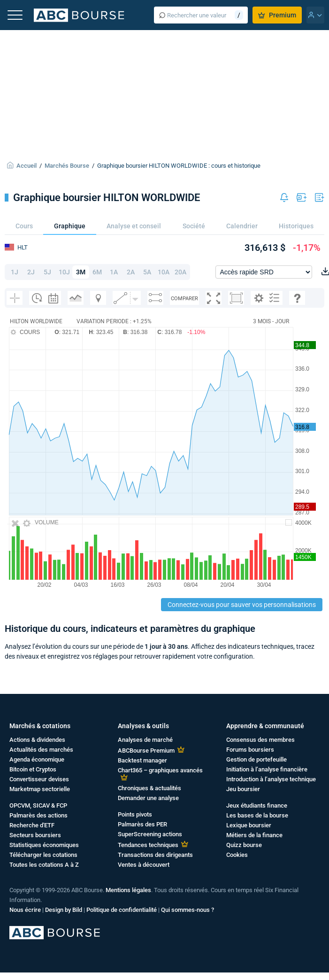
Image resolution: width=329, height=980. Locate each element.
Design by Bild (64, 910)
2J (31, 272)
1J (15, 272)
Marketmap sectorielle (40, 789)
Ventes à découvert (144, 865)
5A (147, 272)
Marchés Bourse (67, 166)
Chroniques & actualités (149, 788)
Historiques (296, 226)
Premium (277, 15)
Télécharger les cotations (43, 855)
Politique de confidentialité (122, 910)
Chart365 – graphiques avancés (160, 770)
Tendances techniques (148, 845)
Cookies (237, 855)
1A (114, 272)
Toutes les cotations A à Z (44, 865)
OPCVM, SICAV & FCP (38, 805)
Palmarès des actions (38, 815)
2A (131, 272)
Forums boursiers (250, 750)
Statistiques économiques (44, 845)
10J (64, 272)
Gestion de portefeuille (256, 759)
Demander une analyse (148, 798)
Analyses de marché (145, 740)
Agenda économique (37, 759)
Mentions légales (128, 890)
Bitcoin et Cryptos (33, 769)
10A (164, 272)
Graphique (70, 226)
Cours (24, 226)
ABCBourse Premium (146, 751)
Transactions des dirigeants (155, 855)
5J (47, 272)
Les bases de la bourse (257, 815)
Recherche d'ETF (32, 825)
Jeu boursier (243, 789)
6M (97, 272)
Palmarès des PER (142, 824)
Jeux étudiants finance (257, 805)
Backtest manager (142, 760)
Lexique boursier (249, 825)
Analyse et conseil (134, 226)
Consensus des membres (260, 740)
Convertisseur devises (39, 779)
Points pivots (135, 814)
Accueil (27, 166)
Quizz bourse (244, 845)
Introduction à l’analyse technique (271, 779)
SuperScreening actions (150, 834)
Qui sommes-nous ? (187, 910)
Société (194, 226)
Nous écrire (25, 910)
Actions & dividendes (37, 740)
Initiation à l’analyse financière (267, 769)
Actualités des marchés (41, 750)
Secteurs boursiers (35, 835)
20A (180, 272)
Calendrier (242, 226)
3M (81, 272)
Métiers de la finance (254, 835)
